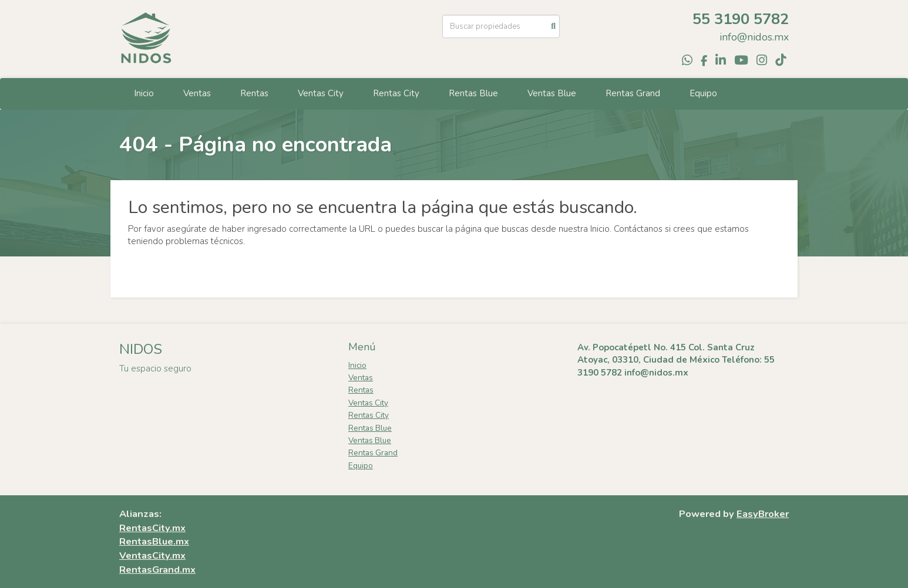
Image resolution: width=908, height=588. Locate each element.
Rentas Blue (473, 93)
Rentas (254, 93)
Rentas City (396, 93)
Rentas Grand (633, 93)
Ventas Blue (552, 93)
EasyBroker (763, 514)
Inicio (144, 93)
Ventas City (321, 93)
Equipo (703, 93)
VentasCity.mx (152, 555)
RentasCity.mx (152, 528)
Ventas (197, 93)
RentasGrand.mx (157, 570)
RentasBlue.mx (154, 541)
